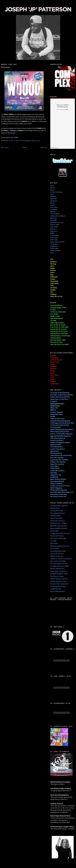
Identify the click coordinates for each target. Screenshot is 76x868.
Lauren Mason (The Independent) (61, 455)
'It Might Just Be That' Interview (60, 533)
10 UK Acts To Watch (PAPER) (60, 425)
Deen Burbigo (55, 235)
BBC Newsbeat (55, 508)
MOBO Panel (54, 531)
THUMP (53, 417)
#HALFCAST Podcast (57, 536)
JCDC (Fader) (54, 466)
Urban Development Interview (60, 546)
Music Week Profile (56, 518)
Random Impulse (56, 251)
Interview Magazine (57, 412)
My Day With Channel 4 (58, 592)
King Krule (54, 199)
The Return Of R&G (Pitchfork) (60, 393)
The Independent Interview (59, 506)
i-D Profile (53, 541)
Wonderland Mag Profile (58, 551)
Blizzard (53, 212)
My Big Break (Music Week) (59, 574)
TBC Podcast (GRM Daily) (58, 538)
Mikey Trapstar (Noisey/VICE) (60, 432)
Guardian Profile (55, 516)
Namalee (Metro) (56, 445)
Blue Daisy (54, 218)
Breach (53, 203)
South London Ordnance (58, 216)
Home (24, 148)
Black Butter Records (57, 223)
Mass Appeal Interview (57, 513)
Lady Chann (54, 227)
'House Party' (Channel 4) (58, 571)
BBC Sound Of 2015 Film (58, 561)
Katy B (52, 190)
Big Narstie (54, 201)
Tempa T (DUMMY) (56, 484)
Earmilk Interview (56, 589)
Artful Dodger (55, 248)
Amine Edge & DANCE (57, 242)
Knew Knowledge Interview (59, 564)
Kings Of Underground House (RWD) (62, 430)
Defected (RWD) (55, 427)
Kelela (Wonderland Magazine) (60, 421)
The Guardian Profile (57, 511)
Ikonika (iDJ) (54, 477)
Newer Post (5, 148)
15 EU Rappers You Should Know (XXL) (62, 423)
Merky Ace (54, 229)
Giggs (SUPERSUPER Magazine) (60, 436)
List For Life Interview (57, 554)
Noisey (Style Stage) (57, 414)
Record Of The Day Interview (59, 584)
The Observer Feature (57, 576)
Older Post (44, 148)
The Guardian (55, 549)
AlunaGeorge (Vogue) (57, 404)
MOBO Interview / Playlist (58, 523)
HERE (16, 138)
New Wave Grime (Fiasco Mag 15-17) (62, 492)
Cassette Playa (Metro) (57, 449)
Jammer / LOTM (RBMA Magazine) (61, 434)
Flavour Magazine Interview (59, 579)
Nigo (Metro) (54, 451)
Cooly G (53, 205)
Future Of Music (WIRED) (58, 479)
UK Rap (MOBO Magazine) (59, 490)
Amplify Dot (54, 246)
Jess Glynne (54, 210)
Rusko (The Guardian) (57, 464)
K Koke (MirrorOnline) (57, 471)
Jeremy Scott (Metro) (57, 440)
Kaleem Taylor (55, 225)
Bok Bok (53, 188)
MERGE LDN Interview (57, 569)
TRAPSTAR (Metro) (56, 447)
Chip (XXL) (54, 473)
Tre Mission (54, 244)
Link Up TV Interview (57, 556)
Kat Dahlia (54, 220)
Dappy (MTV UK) (56, 475)
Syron (52, 253)
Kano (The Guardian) (57, 458)
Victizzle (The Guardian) (58, 462)
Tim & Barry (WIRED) (57, 481)
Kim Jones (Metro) (56, 453)
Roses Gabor (54, 238)
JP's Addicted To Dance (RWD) (60, 566)
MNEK (52, 233)
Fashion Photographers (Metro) (60, 443)
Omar (52, 194)
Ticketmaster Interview (58, 521)
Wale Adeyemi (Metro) (57, 438)
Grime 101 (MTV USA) (57, 419)
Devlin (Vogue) (55, 406)
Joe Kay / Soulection (57, 192)
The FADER (54, 544)
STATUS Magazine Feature (59, 581)
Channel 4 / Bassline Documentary (61, 559)
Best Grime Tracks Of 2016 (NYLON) (62, 395)
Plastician (53, 197)
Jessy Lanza (54, 207)
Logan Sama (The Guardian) (59, 460)
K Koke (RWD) (55, 468)
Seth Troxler (54, 240)
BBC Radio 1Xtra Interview (59, 526)
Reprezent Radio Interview (59, 528)
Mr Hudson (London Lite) (58, 497)
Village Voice (54, 408)
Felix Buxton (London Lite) (59, 495)
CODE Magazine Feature (58, 586)
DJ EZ (52, 186)
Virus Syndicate (55, 214)
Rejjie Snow (54, 231)
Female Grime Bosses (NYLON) (60, 397)
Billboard (53, 410)
